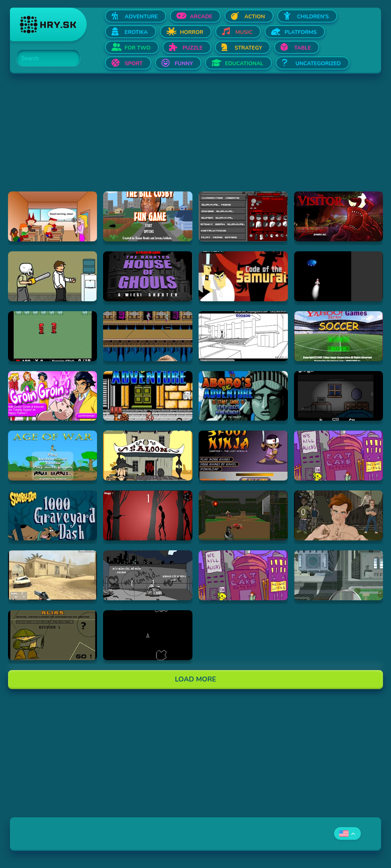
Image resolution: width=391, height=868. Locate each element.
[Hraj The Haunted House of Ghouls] (148, 276)
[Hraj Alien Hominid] (339, 456)
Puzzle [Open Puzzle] (193, 48)
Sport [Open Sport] (134, 63)
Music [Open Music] (244, 32)
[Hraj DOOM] (243, 515)
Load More (195, 679)
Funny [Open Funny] (184, 63)
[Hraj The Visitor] (339, 216)
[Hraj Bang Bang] (148, 575)
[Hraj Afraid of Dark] (339, 396)
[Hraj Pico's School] (53, 216)
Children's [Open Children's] (313, 17)
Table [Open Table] (302, 48)
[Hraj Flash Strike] (53, 575)
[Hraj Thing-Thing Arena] (243, 216)
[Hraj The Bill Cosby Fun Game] (148, 216)
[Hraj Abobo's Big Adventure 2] (243, 396)
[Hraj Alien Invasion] (339, 276)
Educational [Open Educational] (244, 63)
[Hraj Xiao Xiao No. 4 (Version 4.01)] (243, 336)
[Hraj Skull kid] (53, 276)
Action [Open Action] (255, 17)
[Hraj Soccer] (339, 336)
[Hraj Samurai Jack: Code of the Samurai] (243, 276)
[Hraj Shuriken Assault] (148, 336)
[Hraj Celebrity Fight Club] (339, 515)
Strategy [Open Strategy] (249, 48)
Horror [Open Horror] (192, 32)
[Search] (44, 58)
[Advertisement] (196, 138)
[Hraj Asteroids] (148, 635)
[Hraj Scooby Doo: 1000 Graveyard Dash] (53, 515)
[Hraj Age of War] (53, 456)
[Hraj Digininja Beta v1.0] (53, 336)
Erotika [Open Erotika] (136, 32)
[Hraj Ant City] (339, 575)
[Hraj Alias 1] (53, 635)
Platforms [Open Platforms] (301, 32)
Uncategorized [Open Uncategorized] (318, 63)
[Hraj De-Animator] (148, 515)
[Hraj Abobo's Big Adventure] (148, 396)
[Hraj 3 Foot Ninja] (243, 456)
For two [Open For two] (138, 48)
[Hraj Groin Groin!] (53, 396)
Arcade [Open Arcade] (201, 17)
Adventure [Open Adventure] (141, 17)
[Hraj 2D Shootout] (148, 456)
